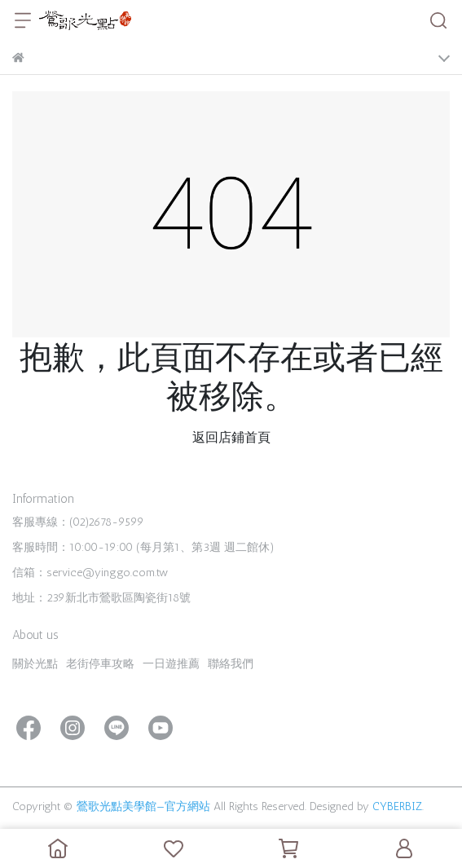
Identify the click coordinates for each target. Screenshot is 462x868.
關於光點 (35, 664)
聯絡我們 (231, 664)
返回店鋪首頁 (231, 437)
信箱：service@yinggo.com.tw (90, 573)
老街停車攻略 (100, 664)
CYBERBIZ (397, 806)
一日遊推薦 (171, 664)
